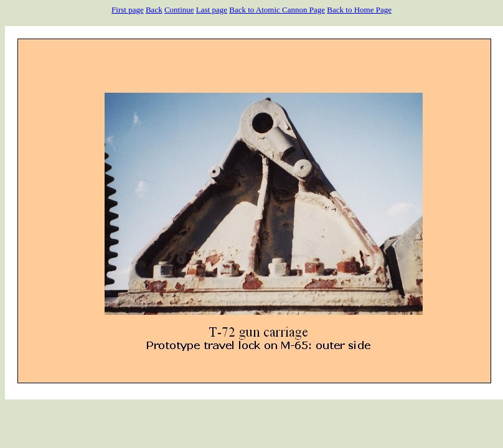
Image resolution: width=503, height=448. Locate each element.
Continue (179, 10)
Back (154, 10)
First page (128, 10)
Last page (212, 10)
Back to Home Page (359, 10)
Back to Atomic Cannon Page (277, 10)
